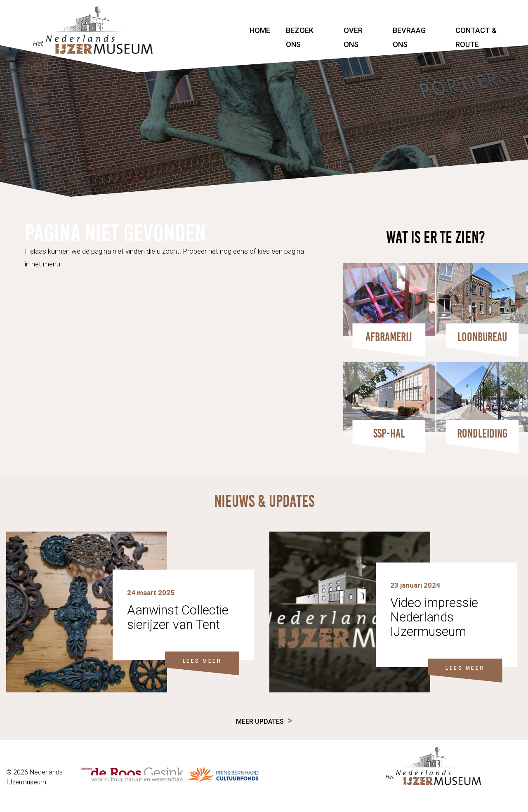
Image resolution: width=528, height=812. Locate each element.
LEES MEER (202, 661)
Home (260, 30)
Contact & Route (476, 37)
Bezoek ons (300, 37)
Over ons (353, 37)
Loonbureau (482, 337)
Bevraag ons (409, 37)
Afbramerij (389, 337)
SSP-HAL (389, 433)
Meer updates (260, 721)
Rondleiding (482, 433)
